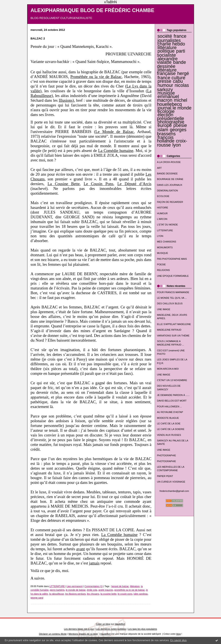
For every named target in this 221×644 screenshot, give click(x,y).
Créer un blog (103, 624)
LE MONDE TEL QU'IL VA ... (172, 298)
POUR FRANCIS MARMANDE (173, 292)
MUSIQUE (163, 253)
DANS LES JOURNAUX (170, 185)
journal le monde (174, 108)
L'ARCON (162, 219)
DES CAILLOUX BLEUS (170, 303)
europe (165, 125)
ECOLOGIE (163, 196)
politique (166, 51)
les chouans (93, 594)
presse (164, 81)
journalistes (169, 41)
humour (165, 85)
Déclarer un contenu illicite (53, 634)
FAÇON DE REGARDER (170, 202)
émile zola (92, 590)
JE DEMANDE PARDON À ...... (173, 395)
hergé (183, 73)
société (165, 36)
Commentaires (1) (94, 586)
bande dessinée (172, 64)
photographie (171, 122)
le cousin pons (125, 594)
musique (166, 93)
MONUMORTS (165, 247)
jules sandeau (141, 594)
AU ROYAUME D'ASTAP (170, 412)
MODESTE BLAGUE (168, 418)
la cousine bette (109, 594)
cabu (178, 81)
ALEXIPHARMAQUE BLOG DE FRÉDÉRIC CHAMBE (93, 10)
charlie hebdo (171, 44)
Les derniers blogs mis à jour (79, 629)
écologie (166, 111)
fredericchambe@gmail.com (174, 491)
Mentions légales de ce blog (83, 634)
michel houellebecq (172, 102)
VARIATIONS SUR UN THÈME (173, 336)
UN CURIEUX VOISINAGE (171, 482)
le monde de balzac (76, 590)
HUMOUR (162, 213)
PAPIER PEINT (165, 476)
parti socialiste (171, 53)
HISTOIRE (163, 208)
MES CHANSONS (167, 242)
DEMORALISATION (168, 191)
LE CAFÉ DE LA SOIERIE (171, 429)
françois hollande (166, 139)
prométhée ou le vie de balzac (130, 590)
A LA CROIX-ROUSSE (169, 162)
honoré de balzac (120, 586)
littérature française (167, 72)
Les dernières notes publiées (111, 629)
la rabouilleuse (57, 594)
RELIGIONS (163, 270)
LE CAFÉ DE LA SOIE (169, 424)
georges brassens (172, 132)
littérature (167, 48)
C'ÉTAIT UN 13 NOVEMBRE (172, 380)
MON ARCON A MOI (168, 369)
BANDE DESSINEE (167, 174)
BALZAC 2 (38, 38)
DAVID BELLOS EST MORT (172, 401)
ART (159, 168)
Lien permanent (75, 586)
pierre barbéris (57, 590)
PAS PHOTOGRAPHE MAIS (172, 259)
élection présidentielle (171, 117)
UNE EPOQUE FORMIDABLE (173, 276)
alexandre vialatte (167, 61)
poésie (180, 125)
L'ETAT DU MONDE (168, 225)
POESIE (162, 264)
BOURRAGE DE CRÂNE (170, 179)
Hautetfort (120, 624)
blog (179, 634)
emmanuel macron (168, 98)
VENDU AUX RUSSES (169, 435)
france (180, 36)
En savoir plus (178, 640)
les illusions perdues (75, 594)
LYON (160, 236)
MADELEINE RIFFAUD (169, 330)
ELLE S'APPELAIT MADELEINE (174, 324)
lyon (177, 145)
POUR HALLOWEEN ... (170, 406)
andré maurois (106, 590)
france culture (171, 78)
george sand (37, 598)
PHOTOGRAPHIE (167, 455)
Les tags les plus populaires (143, 629)
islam (163, 130)
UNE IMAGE (164, 309)
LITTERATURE (165, 230)
